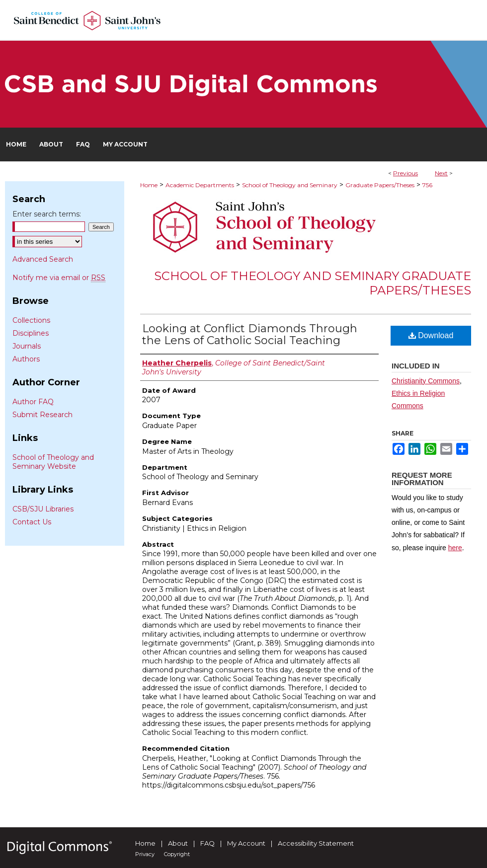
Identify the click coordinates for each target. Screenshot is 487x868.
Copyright (177, 854)
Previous (406, 173)
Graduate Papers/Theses (380, 185)
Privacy (145, 854)
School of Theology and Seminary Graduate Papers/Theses (313, 283)
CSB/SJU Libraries (43, 509)
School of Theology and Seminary (290, 185)
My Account (246, 843)
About (178, 843)
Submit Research (42, 415)
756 (427, 185)
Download (431, 335)
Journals (27, 346)
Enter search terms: (47, 214)
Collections (31, 320)
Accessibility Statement (316, 843)
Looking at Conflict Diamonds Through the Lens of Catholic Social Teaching (250, 334)
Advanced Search (43, 259)
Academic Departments (200, 185)
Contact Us (32, 522)
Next (441, 173)
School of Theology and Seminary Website (53, 462)
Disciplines (31, 333)
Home (149, 185)
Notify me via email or (59, 278)
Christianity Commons (426, 381)
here (455, 548)
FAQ (207, 843)
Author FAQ (33, 402)
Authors (26, 359)
